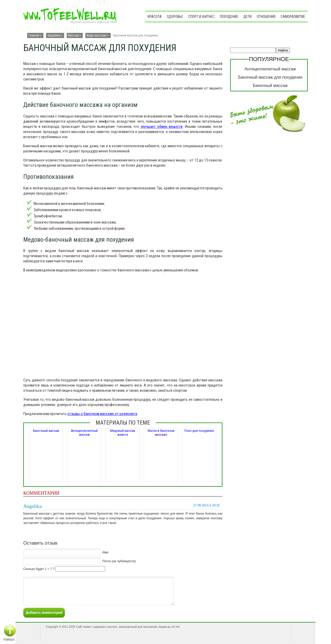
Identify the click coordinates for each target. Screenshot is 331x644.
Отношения (266, 17)
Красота (155, 17)
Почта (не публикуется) (119, 561)
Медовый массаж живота (123, 433)
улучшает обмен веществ (162, 127)
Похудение (229, 17)
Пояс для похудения (199, 431)
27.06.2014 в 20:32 (206, 505)
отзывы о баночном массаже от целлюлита (102, 414)
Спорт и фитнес (201, 17)
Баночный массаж (46, 431)
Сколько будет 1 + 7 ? (39, 569)
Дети (247, 17)
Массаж (73, 35)
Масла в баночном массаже (161, 433)
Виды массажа (97, 35)
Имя (105, 552)
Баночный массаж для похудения (270, 77)
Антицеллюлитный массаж (84, 433)
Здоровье (175, 17)
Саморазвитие (293, 17)
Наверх (9, 639)
